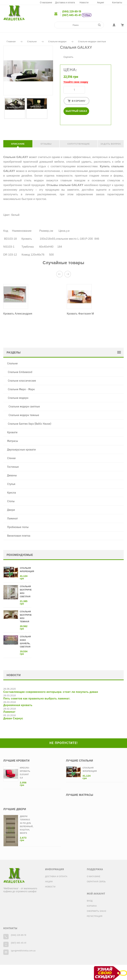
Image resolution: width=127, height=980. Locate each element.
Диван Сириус (13, 719)
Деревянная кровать (18, 705)
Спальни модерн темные (24, 415)
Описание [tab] (18, 144)
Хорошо (72, 53)
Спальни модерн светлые (92, 42)
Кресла (11, 493)
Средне (68, 53)
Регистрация (95, 916)
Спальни (32, 42)
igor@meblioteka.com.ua (23, 951)
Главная (11, 42)
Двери (11, 510)
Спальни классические (22, 381)
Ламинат (12, 518)
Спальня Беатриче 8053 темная (26, 617)
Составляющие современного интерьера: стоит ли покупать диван (51, 692)
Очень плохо (62, 53)
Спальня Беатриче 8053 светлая (26, 592)
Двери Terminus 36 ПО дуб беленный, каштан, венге (27, 825)
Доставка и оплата (65, 3)
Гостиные (13, 467)
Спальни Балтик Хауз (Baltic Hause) (30, 424)
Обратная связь (96, 882)
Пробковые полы (18, 527)
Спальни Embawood (20, 372)
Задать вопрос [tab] (111, 144)
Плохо (65, 53)
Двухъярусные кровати (21, 450)
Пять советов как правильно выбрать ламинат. (37, 699)
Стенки (11, 458)
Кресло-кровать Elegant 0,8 (25, 773)
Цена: (70, 70)
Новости (84, 3)
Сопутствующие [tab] (79, 144)
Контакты (117, 3)
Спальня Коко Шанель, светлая (25, 642)
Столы (11, 501)
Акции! (101, 3)
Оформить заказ (96, 911)
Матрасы (13, 441)
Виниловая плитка (19, 536)
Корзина (92, 906)
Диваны (12, 475)
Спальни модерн (57, 42)
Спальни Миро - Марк (21, 389)
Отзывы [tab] (46, 144)
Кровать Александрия (18, 314)
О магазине (46, 3)
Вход (90, 901)
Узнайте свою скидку (76, 82)
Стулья (11, 484)
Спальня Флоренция (27, 570)
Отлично (75, 53)
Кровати (12, 432)
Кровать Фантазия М (80, 314)
